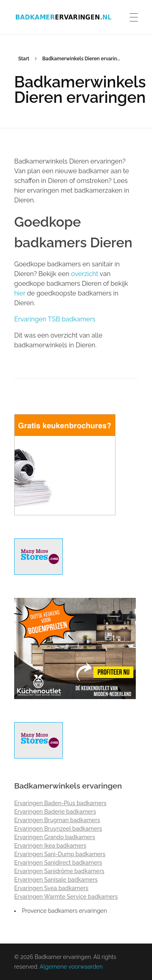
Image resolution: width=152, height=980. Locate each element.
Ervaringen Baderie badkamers (55, 812)
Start (24, 59)
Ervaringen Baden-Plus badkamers (60, 803)
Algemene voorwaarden (71, 967)
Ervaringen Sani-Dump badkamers (60, 854)
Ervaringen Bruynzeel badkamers (58, 829)
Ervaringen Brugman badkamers (57, 820)
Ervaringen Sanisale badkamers (56, 880)
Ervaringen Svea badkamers (51, 888)
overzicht (85, 274)
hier (20, 293)
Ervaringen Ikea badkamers (50, 846)
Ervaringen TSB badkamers (55, 319)
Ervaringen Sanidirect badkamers (58, 863)
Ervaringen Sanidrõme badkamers (59, 871)
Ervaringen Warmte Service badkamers (66, 897)
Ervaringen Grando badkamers (55, 837)
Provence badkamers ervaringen (64, 911)
